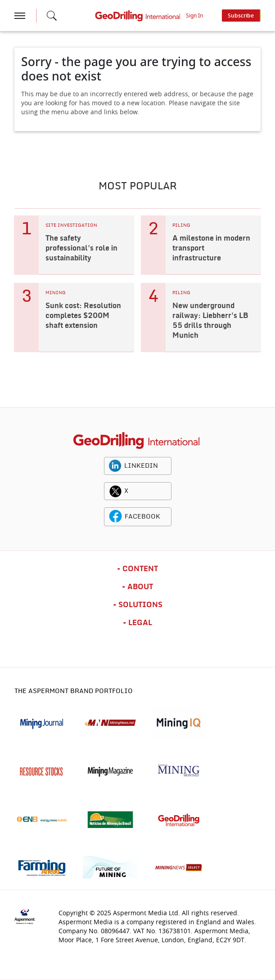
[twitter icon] (115, 491)
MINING (56, 293)
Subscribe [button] (241, 16)
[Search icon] (52, 16)
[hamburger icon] (20, 16)
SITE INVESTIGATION (71, 225)
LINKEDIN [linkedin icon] (141, 466)
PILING (181, 225)
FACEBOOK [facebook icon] (142, 517)
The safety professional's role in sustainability (81, 248)
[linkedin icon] (115, 466)
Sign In (194, 16)
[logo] (136, 441)
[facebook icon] (115, 517)
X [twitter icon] (126, 491)
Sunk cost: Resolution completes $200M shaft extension (83, 316)
